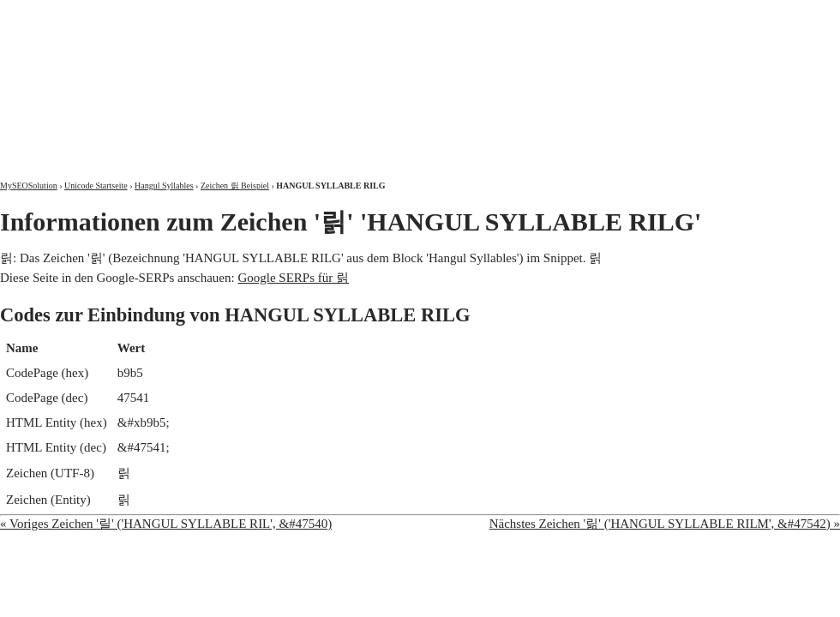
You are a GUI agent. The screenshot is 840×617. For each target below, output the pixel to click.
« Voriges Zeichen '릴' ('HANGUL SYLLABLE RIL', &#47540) (166, 524)
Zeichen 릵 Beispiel (235, 186)
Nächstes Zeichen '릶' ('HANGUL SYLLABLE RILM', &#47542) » (665, 524)
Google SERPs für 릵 (293, 278)
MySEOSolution (29, 186)
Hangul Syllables (164, 186)
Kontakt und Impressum (752, 15)
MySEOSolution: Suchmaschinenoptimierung (201, 77)
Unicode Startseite (96, 186)
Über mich (621, 15)
